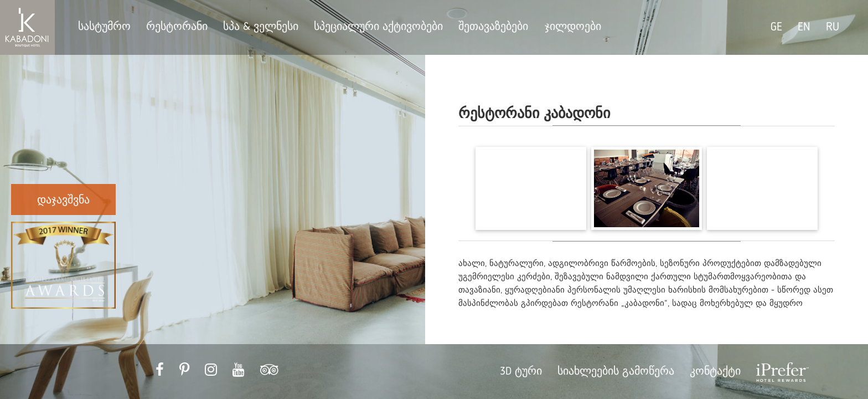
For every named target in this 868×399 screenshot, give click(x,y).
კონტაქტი (715, 372)
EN (804, 27)
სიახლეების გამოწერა (616, 372)
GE (776, 27)
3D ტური (521, 372)
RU (833, 27)
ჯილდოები (573, 27)
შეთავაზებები (495, 27)
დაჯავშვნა (63, 201)
